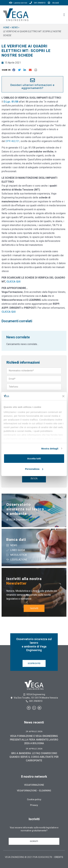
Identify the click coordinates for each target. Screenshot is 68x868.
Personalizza (34, 469)
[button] (7, 70)
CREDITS (59, 857)
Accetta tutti (34, 458)
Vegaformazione (34, 785)
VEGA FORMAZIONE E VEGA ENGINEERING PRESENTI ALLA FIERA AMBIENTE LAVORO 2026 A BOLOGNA (34, 740)
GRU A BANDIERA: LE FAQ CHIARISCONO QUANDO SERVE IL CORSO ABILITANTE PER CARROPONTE (34, 757)
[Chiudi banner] (63, 396)
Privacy (34, 805)
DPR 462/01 (12, 141)
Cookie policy (34, 799)
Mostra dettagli (50, 449)
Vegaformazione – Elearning (34, 791)
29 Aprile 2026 (34, 731)
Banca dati (16, 540)
